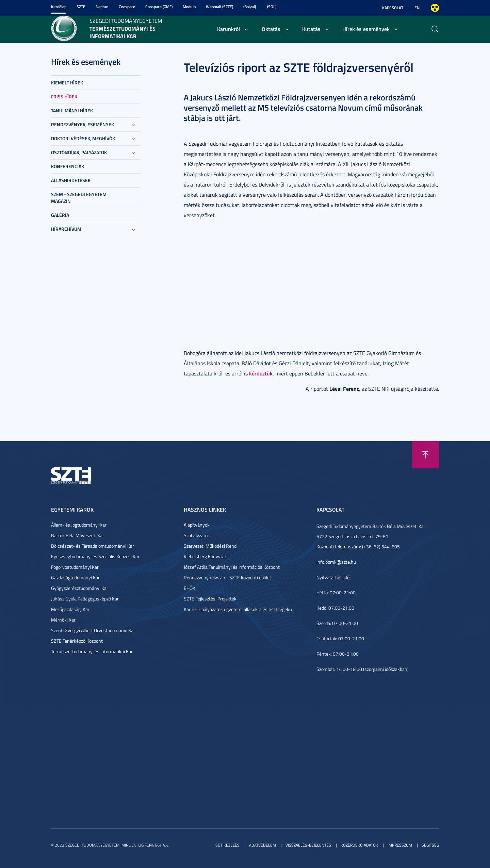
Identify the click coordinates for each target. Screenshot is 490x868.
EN (417, 8)
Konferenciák (68, 166)
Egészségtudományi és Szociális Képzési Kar (95, 556)
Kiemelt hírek (67, 83)
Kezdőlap (59, 7)
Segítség (430, 845)
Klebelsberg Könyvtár (205, 556)
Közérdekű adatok (359, 845)
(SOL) (272, 7)
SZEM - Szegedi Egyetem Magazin (79, 198)
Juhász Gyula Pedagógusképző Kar (85, 599)
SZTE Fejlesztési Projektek (210, 599)
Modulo (189, 7)
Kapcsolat (393, 8)
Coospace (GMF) (159, 7)
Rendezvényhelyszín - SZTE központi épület (227, 577)
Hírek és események (366, 29)
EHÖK (190, 588)
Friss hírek (64, 97)
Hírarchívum (66, 229)
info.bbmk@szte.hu (336, 562)
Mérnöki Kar (63, 620)
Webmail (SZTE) (219, 7)
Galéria (60, 215)
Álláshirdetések (71, 180)
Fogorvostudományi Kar (75, 567)
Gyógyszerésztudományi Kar (80, 588)
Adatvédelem (263, 845)
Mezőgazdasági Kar (70, 609)
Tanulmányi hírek (72, 110)
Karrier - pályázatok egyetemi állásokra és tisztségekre (239, 609)
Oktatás (271, 29)
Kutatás (311, 29)
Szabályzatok (197, 535)
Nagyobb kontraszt (435, 8)
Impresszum (400, 845)
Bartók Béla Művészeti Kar (78, 535)
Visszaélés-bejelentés (308, 845)
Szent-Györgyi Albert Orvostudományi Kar (93, 630)
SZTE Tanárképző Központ (77, 641)
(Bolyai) (250, 7)
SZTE (81, 7)
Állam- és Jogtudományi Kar (79, 525)
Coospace (127, 7)
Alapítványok (197, 525)
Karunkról (228, 29)
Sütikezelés (227, 845)
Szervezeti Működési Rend (210, 546)
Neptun (102, 7)
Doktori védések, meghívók (83, 138)
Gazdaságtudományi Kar (75, 577)
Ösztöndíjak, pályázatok (79, 152)
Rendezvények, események (83, 124)
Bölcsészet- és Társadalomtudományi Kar (93, 546)
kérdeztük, (262, 373)
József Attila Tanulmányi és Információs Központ (232, 567)
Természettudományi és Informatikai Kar (92, 651)
